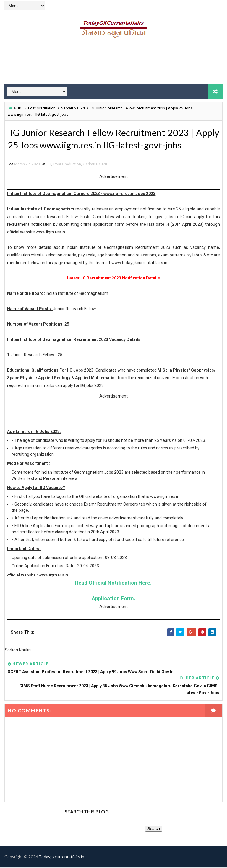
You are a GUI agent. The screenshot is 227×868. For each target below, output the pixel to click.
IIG (20, 108)
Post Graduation (42, 108)
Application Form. (113, 599)
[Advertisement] (113, 63)
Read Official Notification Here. (113, 584)
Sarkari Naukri (73, 108)
